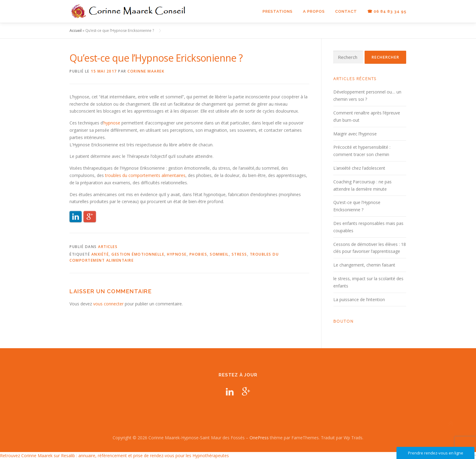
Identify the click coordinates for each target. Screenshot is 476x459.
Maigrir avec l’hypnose (355, 134)
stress (239, 254)
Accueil (76, 31)
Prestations (278, 11)
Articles (108, 247)
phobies (198, 254)
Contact (346, 11)
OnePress (259, 438)
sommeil (219, 254)
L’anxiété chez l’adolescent (359, 168)
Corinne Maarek (146, 71)
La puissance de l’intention (359, 299)
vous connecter (108, 304)
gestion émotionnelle (138, 254)
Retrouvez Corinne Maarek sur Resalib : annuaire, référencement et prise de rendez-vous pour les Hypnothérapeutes (114, 456)
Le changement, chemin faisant (364, 265)
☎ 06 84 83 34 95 (387, 11)
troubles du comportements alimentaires (145, 175)
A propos (314, 11)
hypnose (112, 123)
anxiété (100, 254)
